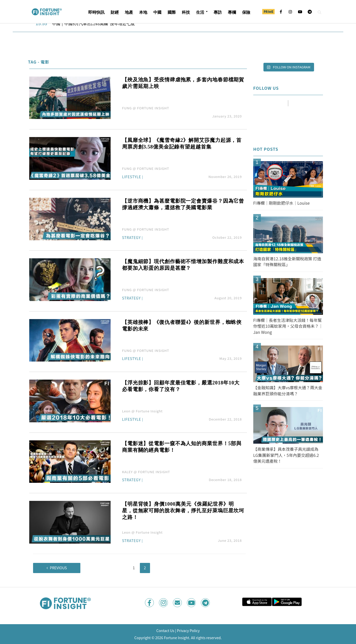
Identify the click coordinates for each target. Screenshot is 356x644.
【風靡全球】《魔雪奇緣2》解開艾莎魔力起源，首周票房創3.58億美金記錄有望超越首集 (182, 143)
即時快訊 (96, 12)
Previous (58, 568)
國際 (172, 12)
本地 (143, 12)
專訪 (218, 12)
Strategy (131, 238)
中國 (157, 12)
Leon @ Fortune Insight (142, 411)
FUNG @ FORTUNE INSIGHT (146, 108)
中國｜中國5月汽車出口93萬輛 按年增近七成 (94, 24)
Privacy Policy (188, 631)
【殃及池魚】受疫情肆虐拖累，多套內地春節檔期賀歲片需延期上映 (183, 83)
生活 (200, 12)
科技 (186, 12)
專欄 (232, 12)
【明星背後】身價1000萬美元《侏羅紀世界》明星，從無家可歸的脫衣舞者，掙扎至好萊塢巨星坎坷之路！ (183, 511)
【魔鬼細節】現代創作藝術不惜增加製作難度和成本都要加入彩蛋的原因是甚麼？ (183, 265)
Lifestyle (132, 177)
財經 (115, 12)
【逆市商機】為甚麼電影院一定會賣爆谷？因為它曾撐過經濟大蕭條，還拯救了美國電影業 (183, 204)
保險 (246, 12)
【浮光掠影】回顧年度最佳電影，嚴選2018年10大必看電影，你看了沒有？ (181, 386)
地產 (129, 12)
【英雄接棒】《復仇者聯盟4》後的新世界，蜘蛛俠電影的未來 (182, 325)
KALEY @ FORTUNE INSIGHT (146, 472)
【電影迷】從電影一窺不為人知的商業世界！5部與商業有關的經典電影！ (182, 447)
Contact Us (165, 631)
